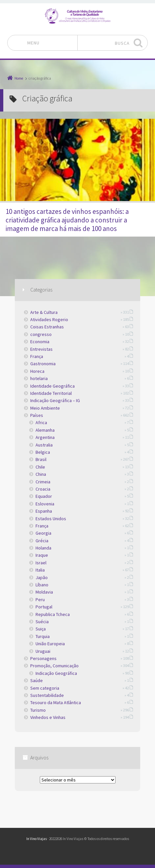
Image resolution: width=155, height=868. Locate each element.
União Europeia (50, 644)
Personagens (43, 658)
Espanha (44, 511)
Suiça (41, 629)
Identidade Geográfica (52, 386)
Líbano (42, 585)
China (41, 474)
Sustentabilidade (47, 695)
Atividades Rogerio (49, 319)
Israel (41, 563)
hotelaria (39, 378)
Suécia (42, 622)
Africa (41, 422)
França (37, 356)
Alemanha (45, 430)
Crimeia (43, 482)
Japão (42, 577)
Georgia (43, 533)
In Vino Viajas (37, 839)
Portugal (44, 607)
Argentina (45, 437)
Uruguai (43, 651)
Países (37, 415)
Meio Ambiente (45, 408)
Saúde (37, 680)
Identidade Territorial (51, 393)
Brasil (41, 459)
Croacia (43, 489)
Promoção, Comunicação (54, 666)
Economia (40, 342)
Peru (40, 600)
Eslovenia (45, 504)
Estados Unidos (51, 519)
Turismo (38, 710)
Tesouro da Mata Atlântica (56, 702)
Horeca (37, 371)
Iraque (42, 555)
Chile (40, 467)
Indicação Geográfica (56, 673)
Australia (44, 445)
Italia (40, 570)
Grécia (42, 541)
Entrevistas (41, 349)
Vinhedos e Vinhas (48, 717)
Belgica (43, 452)
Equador (44, 496)
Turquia (43, 636)
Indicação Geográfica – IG (55, 400)
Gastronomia (43, 364)
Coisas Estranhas (47, 327)
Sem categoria (45, 688)
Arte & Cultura (44, 312)
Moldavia (44, 592)
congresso (41, 334)
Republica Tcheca (53, 614)
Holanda (43, 548)
